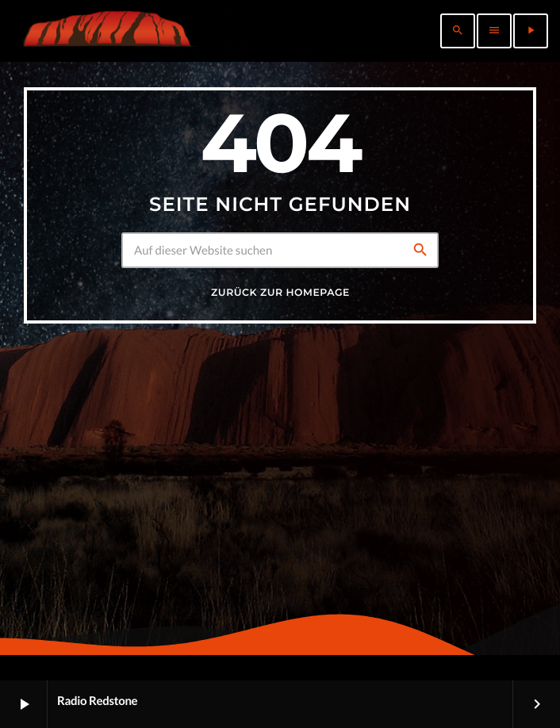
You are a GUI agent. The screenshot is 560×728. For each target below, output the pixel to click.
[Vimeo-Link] (107, 31)
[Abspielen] (531, 31)
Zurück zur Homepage (280, 293)
